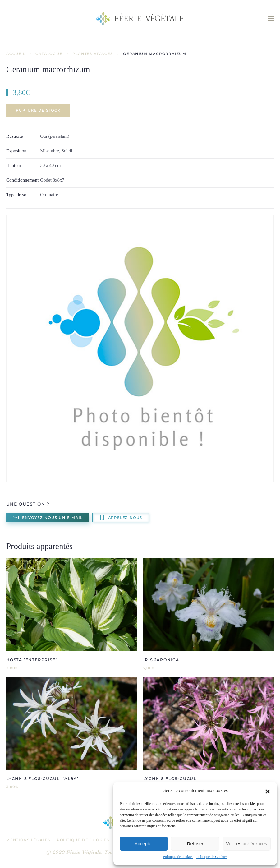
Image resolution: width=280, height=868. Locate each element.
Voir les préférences (247, 844)
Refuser (195, 844)
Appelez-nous (121, 518)
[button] (268, 791)
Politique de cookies (178, 857)
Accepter (144, 844)
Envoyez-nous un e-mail (48, 518)
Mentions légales (28, 840)
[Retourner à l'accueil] (140, 19)
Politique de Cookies (212, 857)
